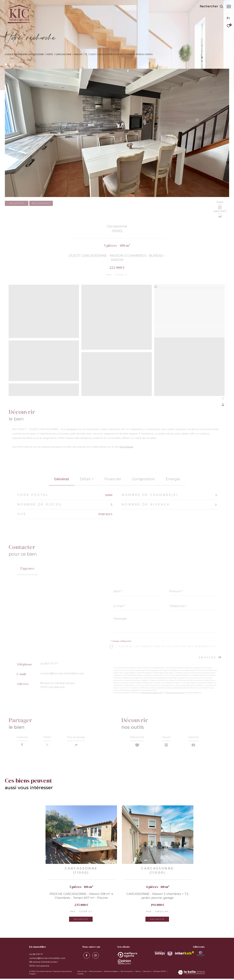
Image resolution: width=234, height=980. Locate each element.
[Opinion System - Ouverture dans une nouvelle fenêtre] (127, 956)
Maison (78, 54)
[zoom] (44, 337)
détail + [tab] (87, 479)
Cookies (80, 975)
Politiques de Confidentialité (152, 693)
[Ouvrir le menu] (229, 6)
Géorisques (126, 447)
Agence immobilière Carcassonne (24, 54)
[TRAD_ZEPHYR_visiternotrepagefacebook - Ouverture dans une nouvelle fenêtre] (86, 956)
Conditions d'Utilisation (175, 693)
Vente (50, 54)
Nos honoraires (96, 973)
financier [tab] (113, 479)
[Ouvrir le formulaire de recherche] (210, 6)
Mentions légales (111, 973)
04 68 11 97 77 (49, 664)
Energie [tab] (173, 479)
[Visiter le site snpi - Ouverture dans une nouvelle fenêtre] (170, 955)
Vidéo (220, 202)
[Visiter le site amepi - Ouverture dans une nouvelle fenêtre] (160, 954)
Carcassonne (64, 54)
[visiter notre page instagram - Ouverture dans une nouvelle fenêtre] (95, 956)
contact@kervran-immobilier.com (62, 673)
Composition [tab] (143, 479)
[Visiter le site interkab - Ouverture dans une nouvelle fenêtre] (185, 954)
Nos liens (147, 973)
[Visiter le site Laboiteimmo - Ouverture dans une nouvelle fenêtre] (191, 974)
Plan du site (82, 973)
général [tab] (62, 479)
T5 (86, 54)
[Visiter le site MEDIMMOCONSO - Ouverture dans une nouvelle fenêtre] (201, 955)
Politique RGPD (159, 973)
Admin (138, 973)
